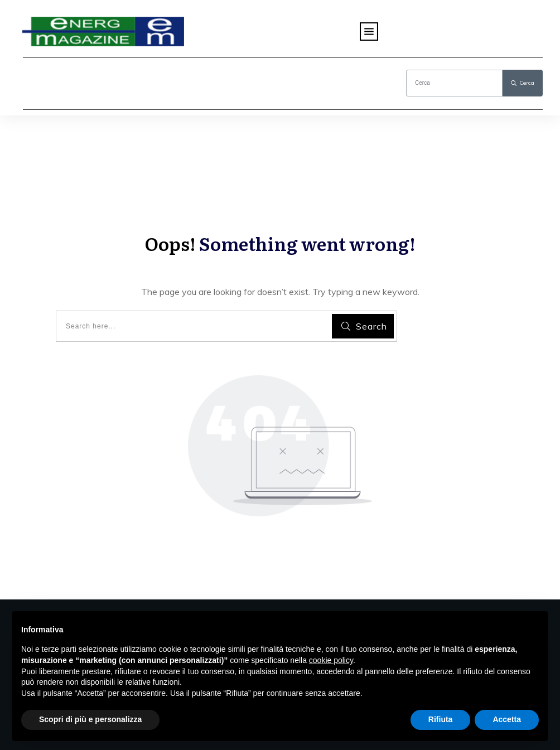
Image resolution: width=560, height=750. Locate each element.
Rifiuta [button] (441, 719)
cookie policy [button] (331, 660)
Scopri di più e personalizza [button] (90, 719)
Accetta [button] (507, 719)
